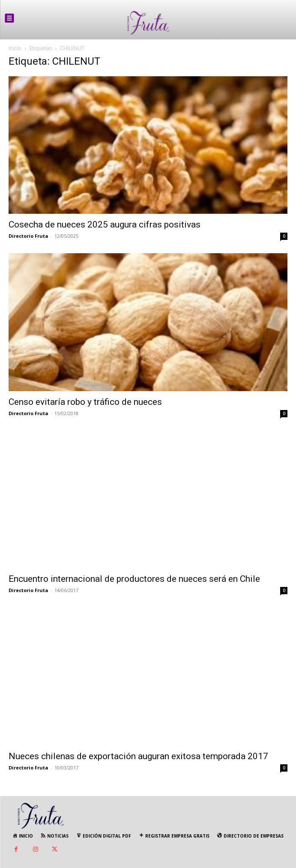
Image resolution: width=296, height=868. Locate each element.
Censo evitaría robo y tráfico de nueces (85, 402)
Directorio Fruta (28, 236)
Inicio (15, 48)
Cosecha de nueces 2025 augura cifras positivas (105, 224)
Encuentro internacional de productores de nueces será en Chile (134, 579)
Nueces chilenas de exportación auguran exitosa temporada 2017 (138, 756)
